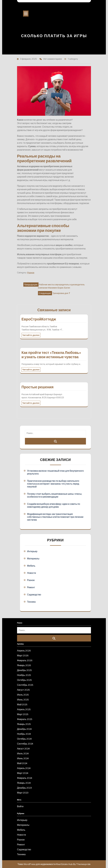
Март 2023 (23, 793)
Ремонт (31, 587)
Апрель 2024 (24, 768)
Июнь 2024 (23, 758)
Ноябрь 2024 (24, 734)
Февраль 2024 (25, 778)
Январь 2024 (24, 783)
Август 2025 (23, 690)
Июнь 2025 (23, 700)
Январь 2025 (24, 724)
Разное (31, 273)
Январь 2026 (24, 665)
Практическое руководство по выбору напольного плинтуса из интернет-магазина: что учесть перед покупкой (53, 484)
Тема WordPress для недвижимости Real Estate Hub (45, 864)
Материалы (33, 558)
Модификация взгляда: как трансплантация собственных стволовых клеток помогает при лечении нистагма (55, 517)
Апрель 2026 (24, 651)
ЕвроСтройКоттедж (39, 319)
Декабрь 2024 (24, 729)
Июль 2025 (23, 695)
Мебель (31, 566)
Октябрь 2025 (24, 680)
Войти (20, 806)
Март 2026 (23, 655)
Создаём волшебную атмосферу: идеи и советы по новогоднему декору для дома (54, 505)
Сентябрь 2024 (25, 744)
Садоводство (34, 595)
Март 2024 (23, 773)
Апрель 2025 (24, 709)
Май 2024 (22, 763)
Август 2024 (23, 749)
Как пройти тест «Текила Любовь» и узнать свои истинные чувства (51, 355)
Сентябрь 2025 (25, 685)
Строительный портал (54, 7)
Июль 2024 (23, 753)
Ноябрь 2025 (24, 675)
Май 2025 (22, 704)
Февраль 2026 (25, 660)
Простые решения (38, 387)
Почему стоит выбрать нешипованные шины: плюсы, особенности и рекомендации (55, 495)
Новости (32, 573)
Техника (31, 602)
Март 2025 (23, 714)
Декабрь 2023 (24, 788)
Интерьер (32, 551)
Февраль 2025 (25, 719)
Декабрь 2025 (24, 670)
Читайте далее (31, 335)
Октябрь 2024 (24, 739)
